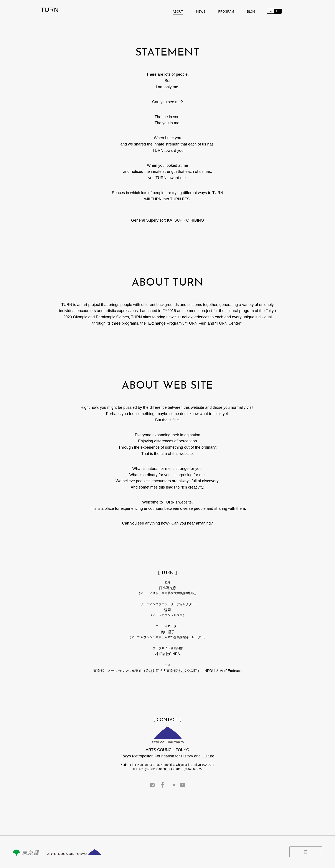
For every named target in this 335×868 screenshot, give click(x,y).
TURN (50, 10)
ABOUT (178, 11)
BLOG (251, 11)
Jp (270, 11)
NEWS (201, 11)
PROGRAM (226, 11)
